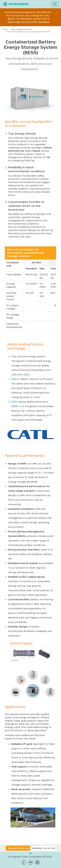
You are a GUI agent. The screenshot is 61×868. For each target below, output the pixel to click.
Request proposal (19, 848)
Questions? (43, 848)
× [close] (57, 12)
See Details (44, 22)
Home (5, 29)
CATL (27, 375)
